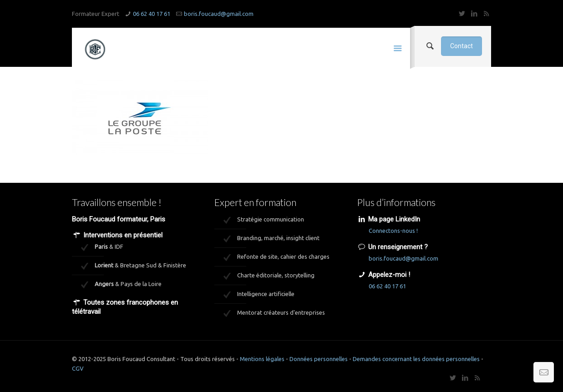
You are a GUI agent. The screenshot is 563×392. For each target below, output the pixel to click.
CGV (78, 368)
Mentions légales (262, 359)
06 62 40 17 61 (152, 14)
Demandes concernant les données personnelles (416, 359)
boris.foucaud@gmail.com (219, 14)
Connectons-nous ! (393, 231)
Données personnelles (319, 359)
